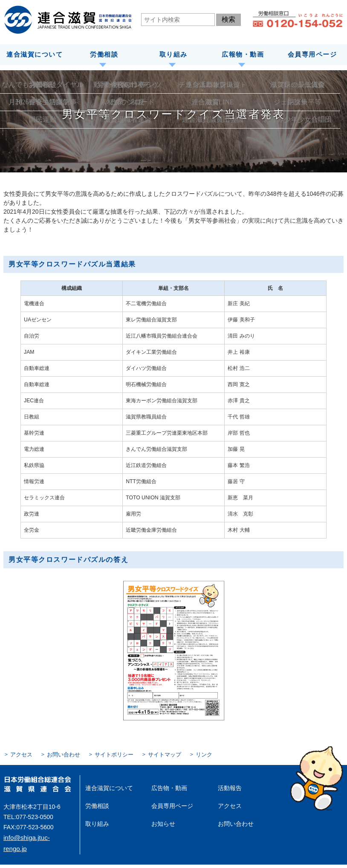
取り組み (173, 54)
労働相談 (104, 54)
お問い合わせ (61, 753)
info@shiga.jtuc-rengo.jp (36, 835)
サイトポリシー (108, 753)
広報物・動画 (243, 54)
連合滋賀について (34, 54)
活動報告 (228, 786)
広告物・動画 (167, 786)
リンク (194, 753)
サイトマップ (156, 753)
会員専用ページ (312, 54)
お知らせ (162, 819)
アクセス (20, 753)
